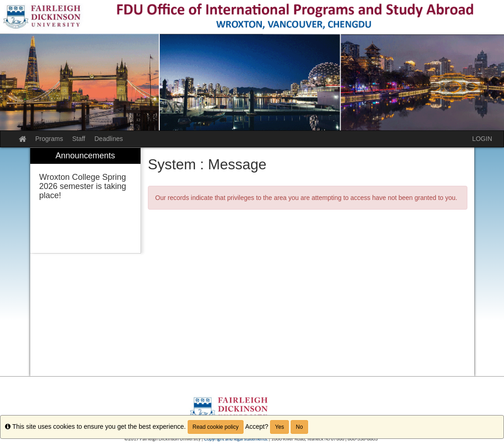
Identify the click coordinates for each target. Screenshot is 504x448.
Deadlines (108, 139)
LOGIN (482, 139)
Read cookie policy (216, 427)
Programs (49, 139)
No (299, 427)
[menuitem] (86, 201)
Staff (79, 139)
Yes (280, 427)
